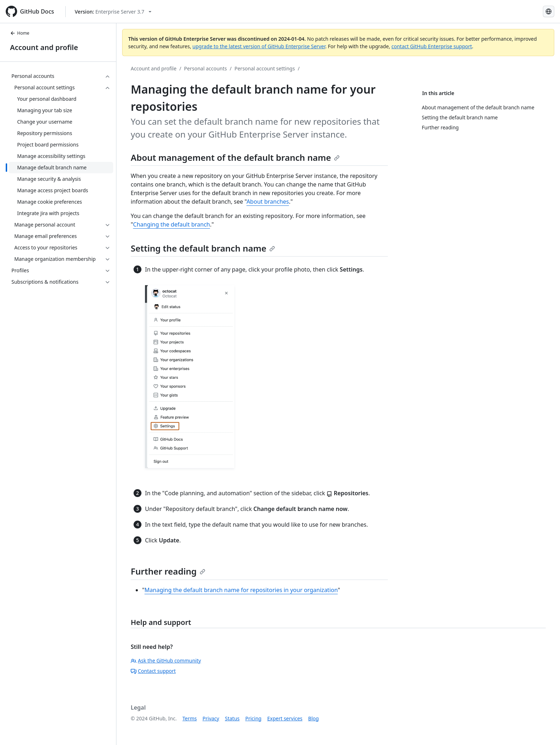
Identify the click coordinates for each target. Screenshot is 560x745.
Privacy (211, 718)
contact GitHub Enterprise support (432, 46)
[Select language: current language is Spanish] (549, 11)
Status (232, 718)
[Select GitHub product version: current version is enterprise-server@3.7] (113, 12)
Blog (314, 718)
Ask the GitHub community (166, 660)
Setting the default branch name (203, 248)
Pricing (253, 718)
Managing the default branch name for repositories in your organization (241, 590)
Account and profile (44, 47)
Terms (190, 718)
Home (20, 33)
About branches (268, 202)
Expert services (285, 718)
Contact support (153, 671)
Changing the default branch (172, 224)
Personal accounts (205, 68)
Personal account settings (265, 68)
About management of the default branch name (235, 157)
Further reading (168, 571)
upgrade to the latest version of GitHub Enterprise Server (259, 46)
